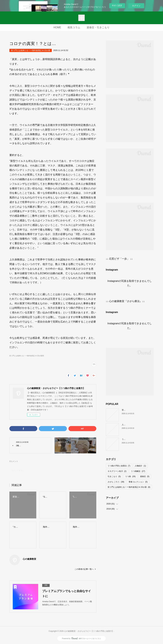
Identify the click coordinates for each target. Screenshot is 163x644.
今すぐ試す (117, 5)
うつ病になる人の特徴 (131, 439)
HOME (57, 27)
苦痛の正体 (127, 410)
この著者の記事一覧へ (85, 569)
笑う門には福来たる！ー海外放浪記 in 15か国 (30, 50)
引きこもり (114, 476)
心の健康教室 (29, 559)
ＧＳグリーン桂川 (117, 471)
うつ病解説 (138, 471)
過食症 (145, 476)
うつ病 (130, 476)
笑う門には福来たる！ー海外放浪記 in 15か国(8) (27, 356)
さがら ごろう (116, 482)
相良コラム (74, 27)
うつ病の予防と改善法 (119, 466)
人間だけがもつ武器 (130, 425)
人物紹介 (140, 466)
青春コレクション (138, 482)
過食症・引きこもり (98, 27)
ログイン (136, 6)
